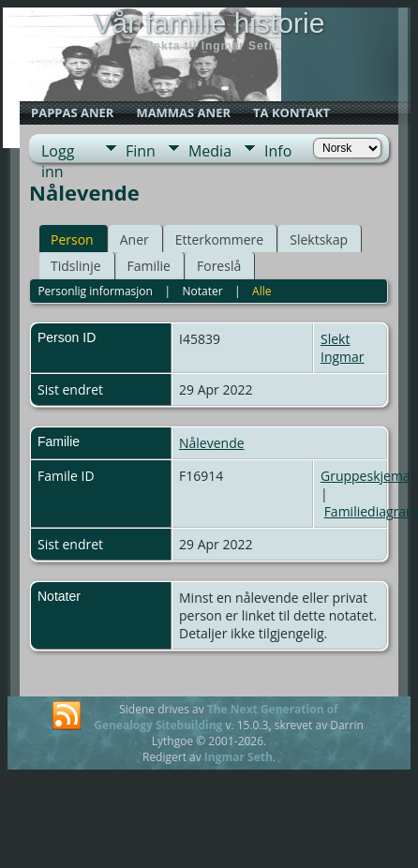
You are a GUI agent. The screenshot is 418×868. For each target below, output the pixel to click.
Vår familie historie (209, 23)
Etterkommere (220, 239)
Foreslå (219, 266)
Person (72, 239)
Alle (261, 291)
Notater (202, 291)
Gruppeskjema (366, 476)
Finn (141, 151)
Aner (134, 239)
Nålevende (212, 443)
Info (278, 151)
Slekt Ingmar (343, 348)
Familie (149, 266)
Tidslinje (76, 266)
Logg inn (58, 151)
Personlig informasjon (95, 291)
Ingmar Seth (239, 757)
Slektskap (319, 239)
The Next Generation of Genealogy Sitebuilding (216, 717)
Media (210, 151)
